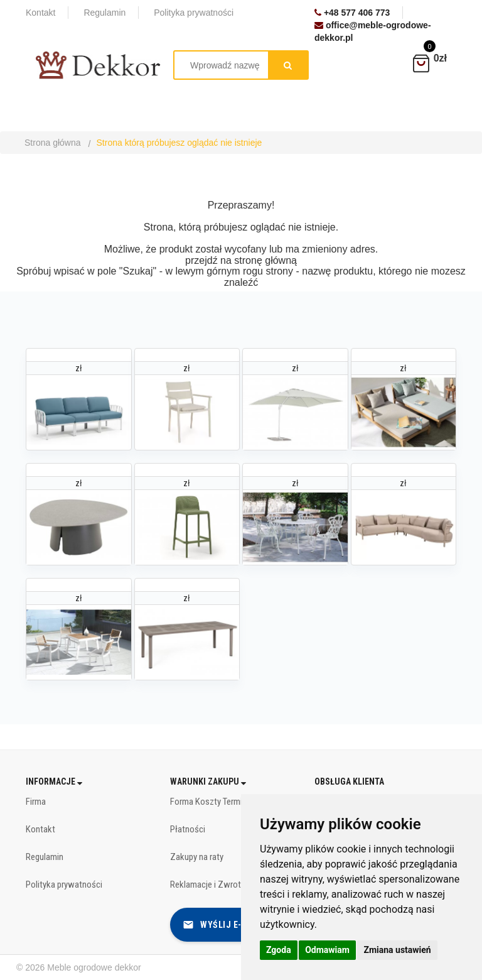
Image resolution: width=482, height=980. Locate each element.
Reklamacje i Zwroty (207, 885)
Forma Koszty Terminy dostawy (227, 802)
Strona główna (53, 143)
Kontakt (40, 829)
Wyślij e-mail (222, 925)
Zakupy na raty (197, 857)
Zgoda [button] (279, 950)
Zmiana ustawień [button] (397, 950)
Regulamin (45, 857)
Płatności (188, 829)
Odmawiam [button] (327, 950)
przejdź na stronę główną (241, 260)
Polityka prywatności (64, 885)
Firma (36, 802)
